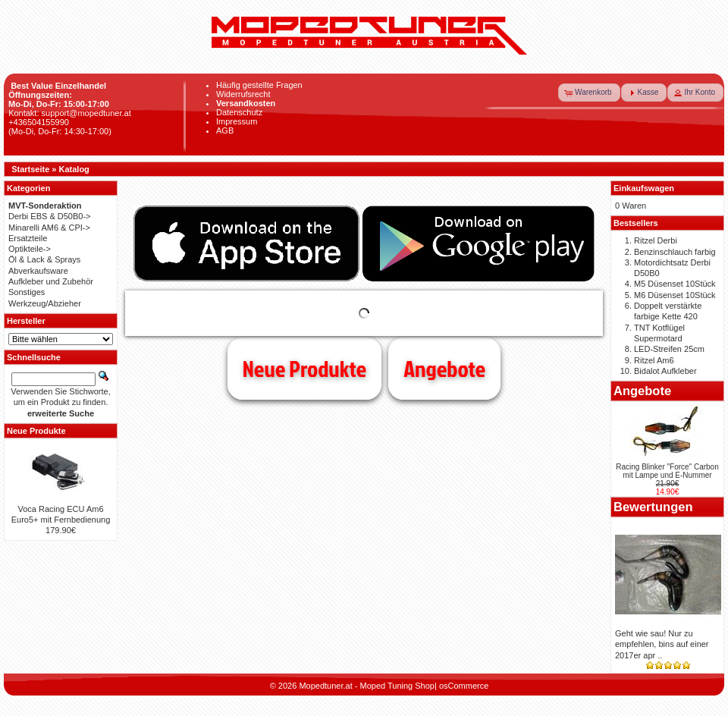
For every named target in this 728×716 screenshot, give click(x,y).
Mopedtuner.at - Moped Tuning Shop (367, 686)
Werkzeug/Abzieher (45, 303)
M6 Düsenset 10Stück (675, 295)
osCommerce (464, 686)
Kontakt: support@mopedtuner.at (70, 113)
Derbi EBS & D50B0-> (50, 216)
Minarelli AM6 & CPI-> (49, 228)
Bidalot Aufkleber (665, 371)
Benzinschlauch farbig (675, 252)
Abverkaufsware (38, 271)
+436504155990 (39, 122)
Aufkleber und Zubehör (51, 281)
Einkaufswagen (644, 188)
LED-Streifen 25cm (669, 349)
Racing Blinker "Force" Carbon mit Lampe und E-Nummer (667, 471)
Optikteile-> (30, 249)
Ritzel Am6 (654, 360)
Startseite (30, 169)
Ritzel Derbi (656, 240)
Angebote (444, 369)
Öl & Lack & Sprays (44, 259)
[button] (589, 93)
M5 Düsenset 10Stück (675, 284)
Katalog (74, 169)
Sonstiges (27, 292)
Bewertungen (653, 507)
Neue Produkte (304, 369)
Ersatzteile (28, 238)
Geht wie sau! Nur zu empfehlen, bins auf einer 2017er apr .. (662, 644)
